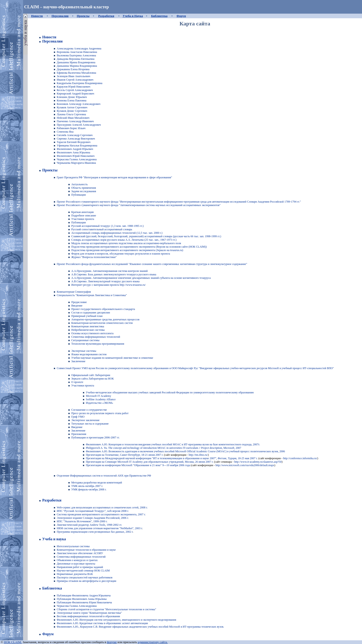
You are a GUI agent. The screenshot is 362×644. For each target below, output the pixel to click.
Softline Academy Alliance (101, 399)
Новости (37, 16)
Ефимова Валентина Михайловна (77, 73)
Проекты (83, 16)
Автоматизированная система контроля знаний (120, 271)
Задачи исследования (84, 191)
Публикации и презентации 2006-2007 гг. (95, 437)
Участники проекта (83, 219)
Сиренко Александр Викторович (76, 139)
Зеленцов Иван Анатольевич (74, 76)
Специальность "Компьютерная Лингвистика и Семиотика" (92, 295)
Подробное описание (84, 216)
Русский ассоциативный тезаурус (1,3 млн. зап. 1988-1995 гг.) (107, 226)
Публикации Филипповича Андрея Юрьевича (84, 595)
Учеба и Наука (133, 16)
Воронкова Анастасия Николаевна (77, 52)
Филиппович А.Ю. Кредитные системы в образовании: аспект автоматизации (102, 623)
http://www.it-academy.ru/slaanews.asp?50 (258, 462)
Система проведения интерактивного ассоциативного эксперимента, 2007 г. (101, 514)
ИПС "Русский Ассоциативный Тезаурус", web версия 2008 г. (93, 511)
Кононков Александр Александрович (79, 104)
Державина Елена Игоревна (73, 69)
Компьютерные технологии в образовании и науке (86, 550)
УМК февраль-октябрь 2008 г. (89, 489)
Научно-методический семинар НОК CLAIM (83, 571)
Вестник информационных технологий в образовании (88, 616)
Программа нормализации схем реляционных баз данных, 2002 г (95, 532)
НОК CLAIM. (13, 642)
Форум (181, 16)
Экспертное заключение (85, 420)
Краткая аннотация (83, 212)
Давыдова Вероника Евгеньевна (76, 59)
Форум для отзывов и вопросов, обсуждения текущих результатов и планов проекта (121, 254)
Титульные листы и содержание (90, 424)
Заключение (78, 431)
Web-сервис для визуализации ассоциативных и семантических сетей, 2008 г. (102, 507)
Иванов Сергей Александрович (75, 80)
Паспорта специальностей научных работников (85, 577)
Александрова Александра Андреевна (79, 49)
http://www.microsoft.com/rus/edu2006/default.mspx (244, 465)
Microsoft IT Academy (99, 396)
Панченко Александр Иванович (75, 121)
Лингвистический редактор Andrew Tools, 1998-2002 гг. (89, 525)
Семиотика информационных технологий (81, 557)
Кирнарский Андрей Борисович (75, 94)
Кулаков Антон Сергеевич (72, 107)
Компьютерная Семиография (74, 292)
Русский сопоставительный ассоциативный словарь (102, 229)
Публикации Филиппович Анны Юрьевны (82, 599)
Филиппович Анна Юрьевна (74, 152)
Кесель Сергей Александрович (75, 90)
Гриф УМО (78, 417)
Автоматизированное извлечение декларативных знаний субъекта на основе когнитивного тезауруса (152, 278)
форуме (112, 642)
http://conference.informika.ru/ (300, 458)
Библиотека (159, 16)
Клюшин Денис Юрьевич (72, 97)
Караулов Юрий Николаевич (74, 87)
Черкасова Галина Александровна (77, 159)
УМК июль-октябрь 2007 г (87, 486)
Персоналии (60, 16)
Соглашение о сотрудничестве (89, 410)
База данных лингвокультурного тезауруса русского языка (122, 274)
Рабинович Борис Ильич (71, 128)
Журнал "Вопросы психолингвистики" (94, 257)
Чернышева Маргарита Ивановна (76, 163)
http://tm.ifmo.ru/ (198, 455)
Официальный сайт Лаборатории (91, 375)
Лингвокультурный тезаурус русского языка (113, 281)
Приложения (79, 434)
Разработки (106, 16)
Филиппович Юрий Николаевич (76, 156)
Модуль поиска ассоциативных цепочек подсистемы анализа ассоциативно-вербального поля (126, 243)
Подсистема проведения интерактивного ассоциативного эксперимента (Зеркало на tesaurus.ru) (127, 250)
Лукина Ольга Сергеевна (71, 114)
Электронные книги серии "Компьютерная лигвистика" (89, 613)
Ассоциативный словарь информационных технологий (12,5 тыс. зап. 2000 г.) (117, 233)
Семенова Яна (65, 132)
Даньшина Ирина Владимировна (76, 62)
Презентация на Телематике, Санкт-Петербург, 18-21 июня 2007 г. (125, 455)
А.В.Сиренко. (79, 274)
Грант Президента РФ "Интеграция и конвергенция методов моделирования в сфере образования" (115, 177)
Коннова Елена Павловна (72, 100)
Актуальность (80, 184)
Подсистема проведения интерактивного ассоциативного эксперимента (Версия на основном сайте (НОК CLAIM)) (139, 247)
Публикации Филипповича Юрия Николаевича (84, 602)
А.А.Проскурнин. (82, 271)
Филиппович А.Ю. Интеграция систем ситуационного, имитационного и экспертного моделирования (116, 620)
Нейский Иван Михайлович (73, 118)
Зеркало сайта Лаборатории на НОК (93, 379)
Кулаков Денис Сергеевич (72, 111)
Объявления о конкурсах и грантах (77, 560)
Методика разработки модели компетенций (97, 483)
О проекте (77, 382)
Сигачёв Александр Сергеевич (75, 135)
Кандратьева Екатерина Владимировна (80, 83)
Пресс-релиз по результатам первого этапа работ (100, 413)
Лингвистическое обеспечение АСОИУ (80, 553)
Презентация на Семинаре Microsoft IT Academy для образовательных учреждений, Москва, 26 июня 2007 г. (150, 462)
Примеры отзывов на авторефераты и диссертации (87, 581)
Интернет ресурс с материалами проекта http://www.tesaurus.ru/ (109, 285)
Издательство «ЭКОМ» (100, 403)
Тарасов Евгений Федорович (74, 142)
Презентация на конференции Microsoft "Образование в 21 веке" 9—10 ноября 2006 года (138, 465)
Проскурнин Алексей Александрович (79, 125)
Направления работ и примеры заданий (80, 567)
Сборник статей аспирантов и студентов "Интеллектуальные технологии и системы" (107, 609)
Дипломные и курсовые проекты (76, 564)
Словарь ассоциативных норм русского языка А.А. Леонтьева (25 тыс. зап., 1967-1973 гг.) (124, 240)
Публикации (79, 195)
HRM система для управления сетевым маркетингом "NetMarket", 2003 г (99, 528)
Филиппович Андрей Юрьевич (75, 149)
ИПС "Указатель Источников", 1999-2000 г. (82, 521)
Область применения (84, 188)
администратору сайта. (153, 642)
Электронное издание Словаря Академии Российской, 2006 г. (93, 518)
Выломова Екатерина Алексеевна (76, 55)
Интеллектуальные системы (73, 546)
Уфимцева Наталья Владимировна (77, 146)
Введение (77, 427)
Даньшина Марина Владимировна (77, 66)
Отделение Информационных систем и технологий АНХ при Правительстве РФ (104, 476)
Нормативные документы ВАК (75, 574)
